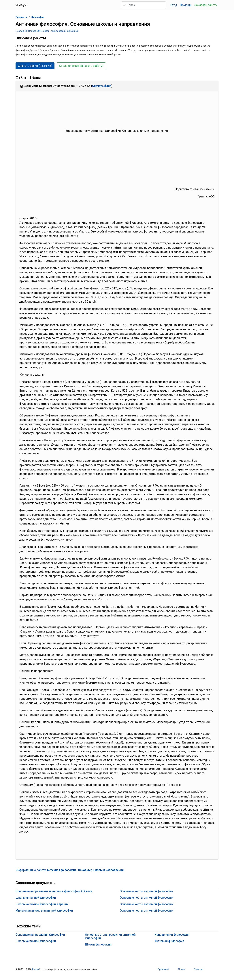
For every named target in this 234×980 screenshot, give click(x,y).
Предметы (21, 17)
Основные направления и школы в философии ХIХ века (54, 891)
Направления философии (172, 935)
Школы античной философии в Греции (42, 904)
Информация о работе (70, 870)
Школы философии (98, 945)
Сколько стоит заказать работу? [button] (81, 66)
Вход (174, 5)
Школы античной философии (36, 898)
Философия (38, 17)
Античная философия (169, 941)
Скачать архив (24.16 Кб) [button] (35, 66)
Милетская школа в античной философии (44, 911)
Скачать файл (102, 86)
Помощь (186, 5)
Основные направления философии (40, 935)
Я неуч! (36, 969)
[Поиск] (144, 5)
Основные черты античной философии (147, 891)
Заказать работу (206, 5)
